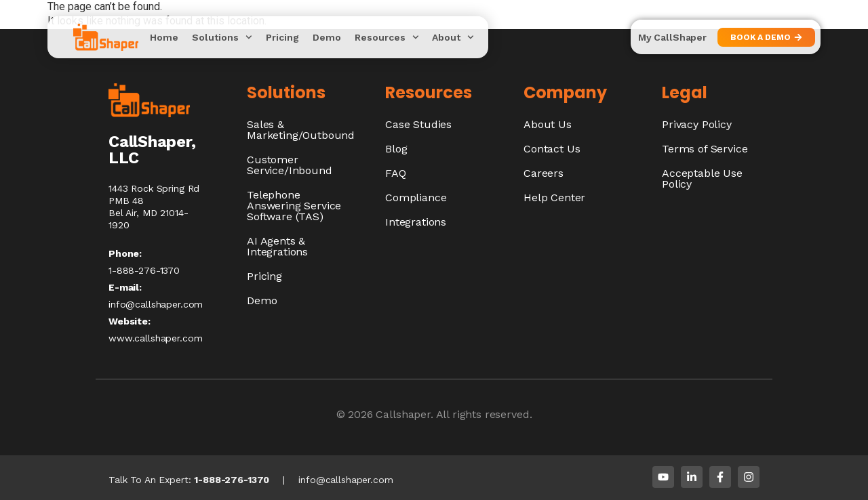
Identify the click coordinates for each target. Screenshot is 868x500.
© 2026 (356, 414)
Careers (544, 173)
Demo (327, 37)
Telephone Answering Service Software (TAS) (294, 206)
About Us (548, 124)
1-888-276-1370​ (144, 270)
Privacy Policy (697, 124)
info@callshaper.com (156, 304)
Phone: (125, 253)
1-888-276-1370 (232, 480)
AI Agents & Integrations (277, 246)
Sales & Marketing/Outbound (301, 130)
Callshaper (403, 414)
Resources (387, 37)
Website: (130, 321)
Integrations (416, 222)
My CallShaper (672, 37)
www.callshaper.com (155, 338)
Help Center (554, 197)
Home (164, 37)
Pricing (282, 37)
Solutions (222, 37)
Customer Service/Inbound (290, 165)
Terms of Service (705, 149)
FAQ (396, 173)
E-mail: (125, 287)
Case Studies (418, 124)
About (453, 37)
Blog (396, 149)
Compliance (416, 197)
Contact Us (552, 149)
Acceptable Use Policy (702, 179)
